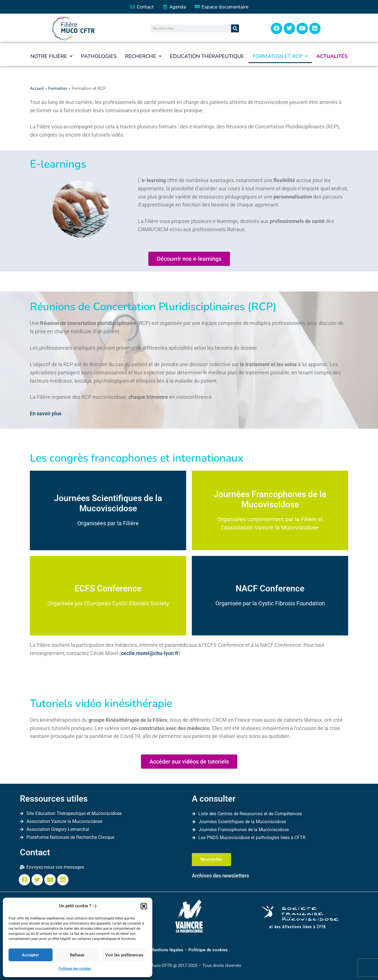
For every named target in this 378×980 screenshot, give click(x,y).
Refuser (77, 955)
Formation (59, 89)
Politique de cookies (208, 950)
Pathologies (99, 57)
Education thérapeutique (207, 57)
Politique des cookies (75, 969)
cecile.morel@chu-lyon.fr (150, 653)
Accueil (37, 89)
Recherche (143, 57)
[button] (144, 906)
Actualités (332, 57)
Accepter (30, 955)
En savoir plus (46, 414)
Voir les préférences (124, 955)
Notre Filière (51, 57)
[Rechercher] (235, 29)
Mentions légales (167, 950)
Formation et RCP (280, 57)
